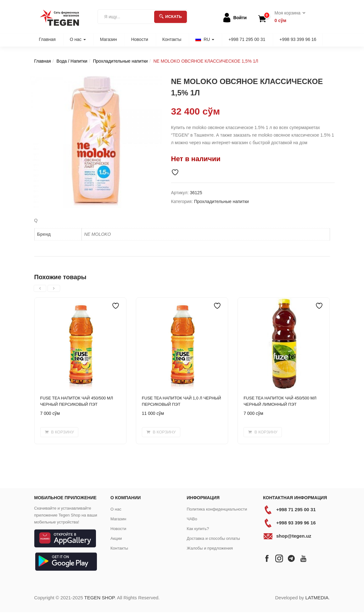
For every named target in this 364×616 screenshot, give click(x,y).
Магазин (109, 39)
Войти (240, 18)
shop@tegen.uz (294, 536)
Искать (171, 17)
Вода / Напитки (72, 61)
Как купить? (198, 529)
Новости (140, 39)
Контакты (172, 39)
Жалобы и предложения (210, 548)
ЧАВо (192, 519)
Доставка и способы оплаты (213, 538)
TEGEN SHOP (99, 598)
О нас (78, 39)
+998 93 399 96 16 (298, 39)
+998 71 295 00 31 (247, 39)
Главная (47, 39)
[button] (288, 17)
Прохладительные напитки (120, 61)
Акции (116, 538)
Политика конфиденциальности (217, 509)
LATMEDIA (317, 598)
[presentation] (40, 288)
